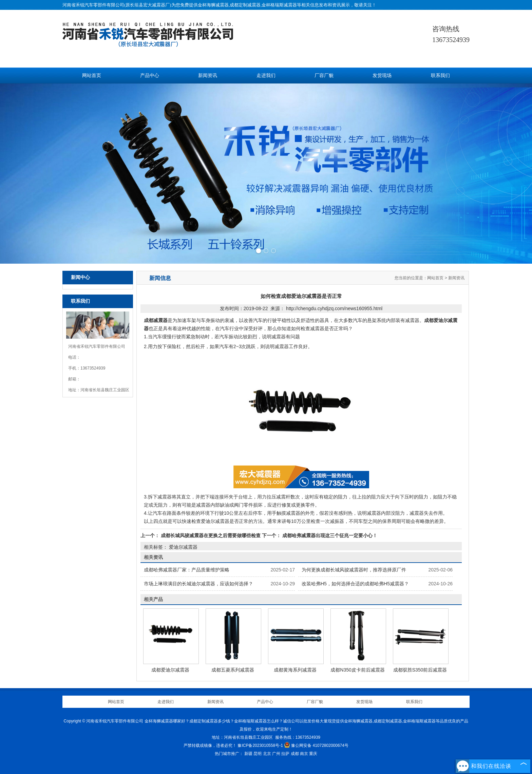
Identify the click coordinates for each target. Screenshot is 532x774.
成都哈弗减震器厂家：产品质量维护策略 (187, 570)
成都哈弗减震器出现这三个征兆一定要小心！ (329, 535)
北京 (267, 754)
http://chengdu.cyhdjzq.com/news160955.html (334, 308)
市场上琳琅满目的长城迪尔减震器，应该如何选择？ (198, 584)
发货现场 (382, 75)
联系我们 (440, 75)
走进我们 (266, 75)
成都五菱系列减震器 (233, 670)
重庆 (313, 754)
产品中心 (150, 75)
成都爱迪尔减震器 (170, 670)
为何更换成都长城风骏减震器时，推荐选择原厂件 (354, 570)
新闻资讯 (208, 75)
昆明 (258, 754)
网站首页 (92, 75)
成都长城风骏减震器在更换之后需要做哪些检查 (211, 535)
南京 (304, 754)
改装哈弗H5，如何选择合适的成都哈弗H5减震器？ (355, 584)
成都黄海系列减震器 (295, 670)
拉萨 (285, 754)
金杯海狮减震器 (213, 5)
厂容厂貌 (324, 75)
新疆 (248, 754)
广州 (276, 754)
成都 (295, 754)
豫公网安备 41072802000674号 (316, 745)
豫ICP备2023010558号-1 (260, 745)
